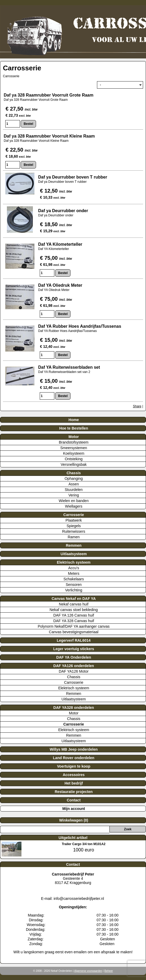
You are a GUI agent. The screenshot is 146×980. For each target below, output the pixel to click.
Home (74, 420)
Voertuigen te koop (74, 766)
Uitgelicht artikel (73, 838)
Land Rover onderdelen (74, 758)
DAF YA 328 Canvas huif (74, 621)
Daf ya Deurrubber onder (64, 211)
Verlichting (74, 590)
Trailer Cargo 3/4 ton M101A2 (84, 844)
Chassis (74, 473)
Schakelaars (74, 579)
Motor (74, 437)
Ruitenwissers (74, 531)
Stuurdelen (74, 490)
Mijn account (74, 809)
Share (137, 406)
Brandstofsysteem (74, 442)
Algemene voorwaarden (88, 971)
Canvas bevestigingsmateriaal (74, 632)
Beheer (109, 971)
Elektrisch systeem (74, 562)
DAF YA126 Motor (74, 671)
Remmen (74, 545)
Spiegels (74, 526)
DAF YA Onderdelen (74, 657)
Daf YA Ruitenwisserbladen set (70, 367)
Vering (74, 495)
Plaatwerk (74, 520)
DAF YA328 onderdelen (74, 708)
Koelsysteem (74, 453)
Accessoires (74, 775)
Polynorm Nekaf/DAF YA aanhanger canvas (74, 626)
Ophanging (74, 478)
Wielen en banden (74, 501)
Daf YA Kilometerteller (60, 244)
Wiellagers (74, 506)
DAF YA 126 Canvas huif (74, 615)
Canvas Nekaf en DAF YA (74, 599)
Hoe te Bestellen (74, 428)
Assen (74, 484)
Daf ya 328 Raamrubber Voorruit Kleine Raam (49, 136)
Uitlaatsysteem (74, 554)
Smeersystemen (74, 448)
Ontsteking (74, 459)
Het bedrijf (74, 783)
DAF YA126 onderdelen (74, 666)
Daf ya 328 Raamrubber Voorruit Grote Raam (48, 95)
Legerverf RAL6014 (74, 640)
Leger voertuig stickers (74, 649)
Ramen (74, 537)
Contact (74, 800)
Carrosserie (74, 515)
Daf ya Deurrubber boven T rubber (73, 177)
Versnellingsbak (74, 464)
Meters (74, 573)
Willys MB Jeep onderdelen (74, 749)
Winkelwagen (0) (74, 820)
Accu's (74, 568)
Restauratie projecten (74, 792)
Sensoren (74, 585)
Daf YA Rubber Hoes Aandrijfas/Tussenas (80, 326)
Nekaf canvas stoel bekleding (74, 610)
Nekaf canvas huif (74, 604)
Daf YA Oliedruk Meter (60, 285)
